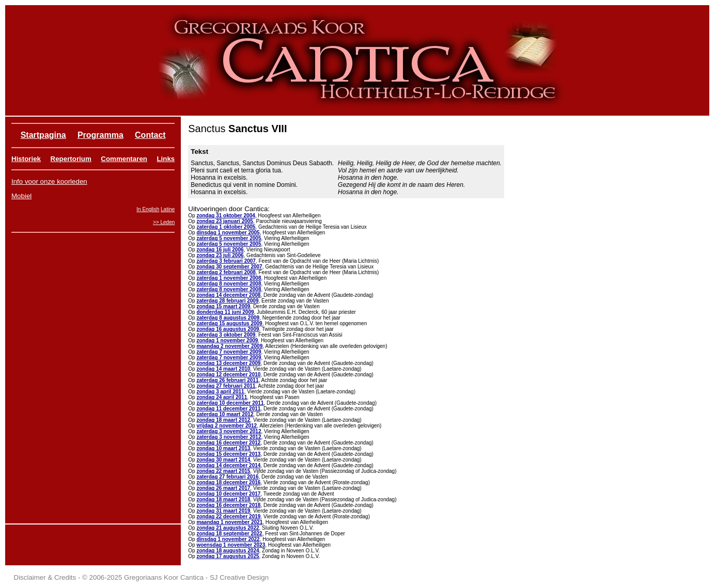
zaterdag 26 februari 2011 (227, 380)
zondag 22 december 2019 (228, 517)
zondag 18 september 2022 (229, 534)
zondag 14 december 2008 (228, 295)
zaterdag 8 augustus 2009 (228, 318)
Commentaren (124, 159)
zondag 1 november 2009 (227, 340)
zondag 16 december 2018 (228, 505)
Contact (150, 135)
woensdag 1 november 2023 (231, 545)
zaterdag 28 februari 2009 (227, 301)
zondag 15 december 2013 (228, 454)
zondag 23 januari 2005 (225, 221)
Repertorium (71, 159)
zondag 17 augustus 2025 (228, 556)
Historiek (26, 159)
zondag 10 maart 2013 (223, 448)
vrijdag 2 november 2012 (227, 426)
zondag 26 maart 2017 (223, 488)
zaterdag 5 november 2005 (229, 238)
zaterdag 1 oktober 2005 (226, 227)
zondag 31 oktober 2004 (225, 216)
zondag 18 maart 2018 (223, 499)
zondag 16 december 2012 (228, 443)
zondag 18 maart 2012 (223, 420)
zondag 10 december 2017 (228, 494)
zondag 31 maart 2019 (223, 511)
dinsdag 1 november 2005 (228, 233)
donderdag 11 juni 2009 (225, 312)
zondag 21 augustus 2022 (228, 528)
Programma (100, 135)
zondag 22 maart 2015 (223, 471)
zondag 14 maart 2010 (223, 369)
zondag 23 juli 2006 (220, 255)
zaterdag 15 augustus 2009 (229, 323)
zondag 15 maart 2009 (223, 306)
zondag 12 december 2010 (228, 375)
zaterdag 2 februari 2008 (226, 272)
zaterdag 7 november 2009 (229, 352)
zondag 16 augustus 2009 (228, 329)
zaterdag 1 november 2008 (229, 278)
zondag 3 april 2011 (220, 392)
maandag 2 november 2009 (229, 346)
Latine (168, 209)
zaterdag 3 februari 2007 (226, 261)
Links (166, 159)
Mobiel (21, 196)
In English (148, 209)
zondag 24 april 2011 (222, 397)
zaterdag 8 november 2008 (229, 284)
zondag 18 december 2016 (228, 482)
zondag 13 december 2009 (228, 363)
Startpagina (43, 135)
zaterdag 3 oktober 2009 (226, 335)
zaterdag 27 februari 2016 (227, 477)
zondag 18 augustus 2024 (228, 551)
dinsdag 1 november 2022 (228, 539)
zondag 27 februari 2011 (226, 386)
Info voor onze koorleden (49, 181)
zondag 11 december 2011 (228, 409)
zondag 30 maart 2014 (223, 460)
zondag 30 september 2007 (229, 267)
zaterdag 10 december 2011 (230, 403)
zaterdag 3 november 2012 (229, 431)
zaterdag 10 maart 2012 (225, 414)
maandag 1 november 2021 (229, 522)
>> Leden (164, 222)
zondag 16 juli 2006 (220, 250)
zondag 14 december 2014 (228, 465)
